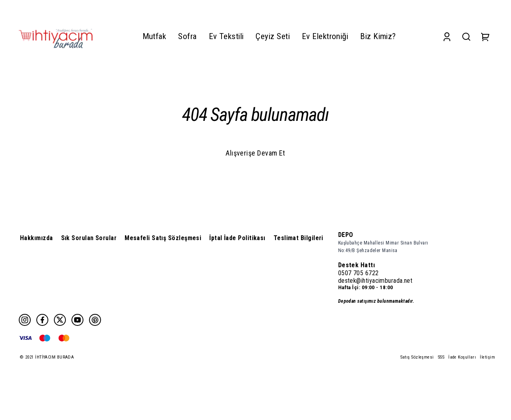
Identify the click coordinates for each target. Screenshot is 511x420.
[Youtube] (77, 320)
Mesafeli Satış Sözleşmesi (163, 238)
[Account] (447, 36)
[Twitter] (60, 320)
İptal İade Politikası (237, 238)
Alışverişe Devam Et (255, 153)
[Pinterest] (95, 320)
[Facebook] (42, 320)
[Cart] (485, 36)
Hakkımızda (37, 238)
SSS (441, 357)
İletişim (487, 357)
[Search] (466, 36)
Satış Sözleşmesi (417, 357)
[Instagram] (25, 320)
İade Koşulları (462, 357)
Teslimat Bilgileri (298, 238)
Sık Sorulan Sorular (89, 238)
